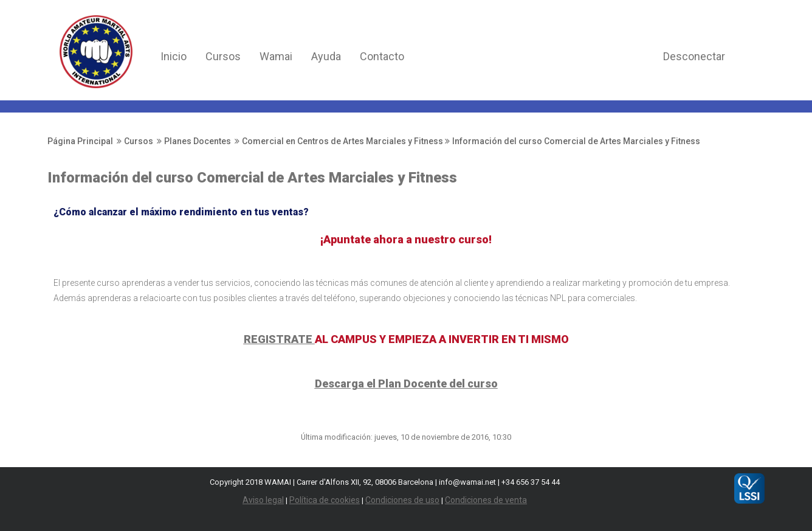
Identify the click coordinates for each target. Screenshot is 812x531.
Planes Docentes (198, 141)
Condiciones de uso (402, 500)
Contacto (382, 56)
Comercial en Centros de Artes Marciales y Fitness (342, 141)
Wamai (276, 56)
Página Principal (80, 141)
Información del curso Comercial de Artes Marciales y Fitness (576, 141)
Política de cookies (325, 500)
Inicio (174, 56)
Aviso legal (263, 500)
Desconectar (694, 56)
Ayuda (326, 56)
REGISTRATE (279, 339)
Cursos (223, 56)
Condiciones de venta (486, 500)
